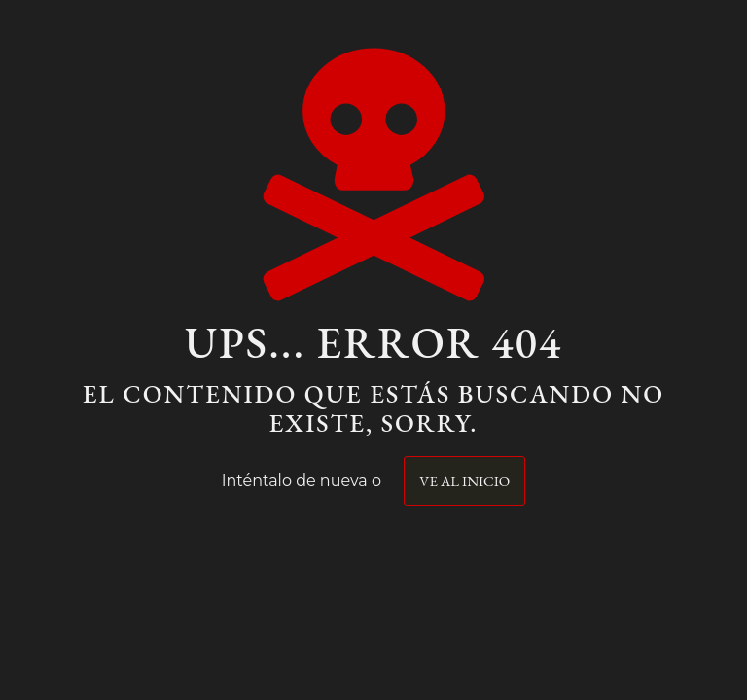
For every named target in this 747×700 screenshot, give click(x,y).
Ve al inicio (464, 481)
